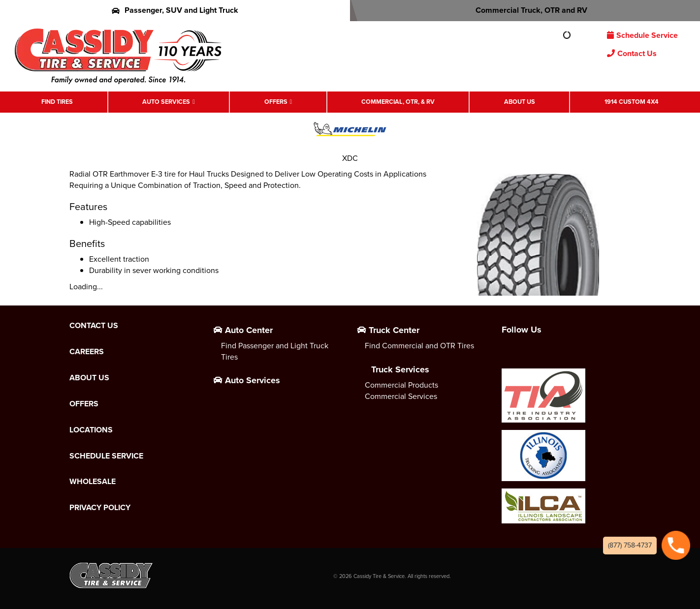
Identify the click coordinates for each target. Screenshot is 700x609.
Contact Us (632, 53)
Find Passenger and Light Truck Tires (275, 351)
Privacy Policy (100, 508)
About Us (520, 102)
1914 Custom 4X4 (632, 102)
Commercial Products (401, 385)
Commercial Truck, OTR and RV (525, 10)
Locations (91, 430)
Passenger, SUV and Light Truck (175, 10)
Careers (87, 352)
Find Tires (57, 102)
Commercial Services (401, 396)
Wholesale (93, 482)
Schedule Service (642, 35)
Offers (276, 102)
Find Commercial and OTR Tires (419, 346)
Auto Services (166, 102)
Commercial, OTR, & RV (398, 102)
